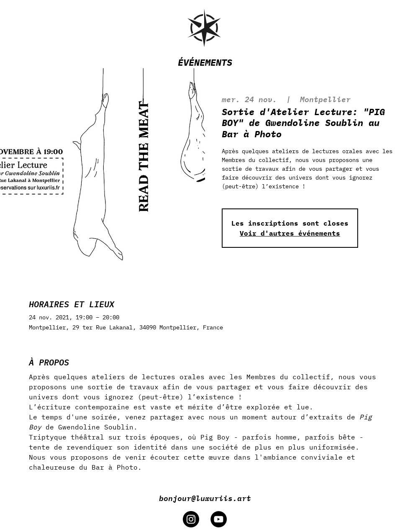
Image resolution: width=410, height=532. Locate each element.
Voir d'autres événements (290, 233)
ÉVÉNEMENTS (205, 62)
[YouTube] (219, 519)
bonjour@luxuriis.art (205, 498)
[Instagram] (191, 519)
